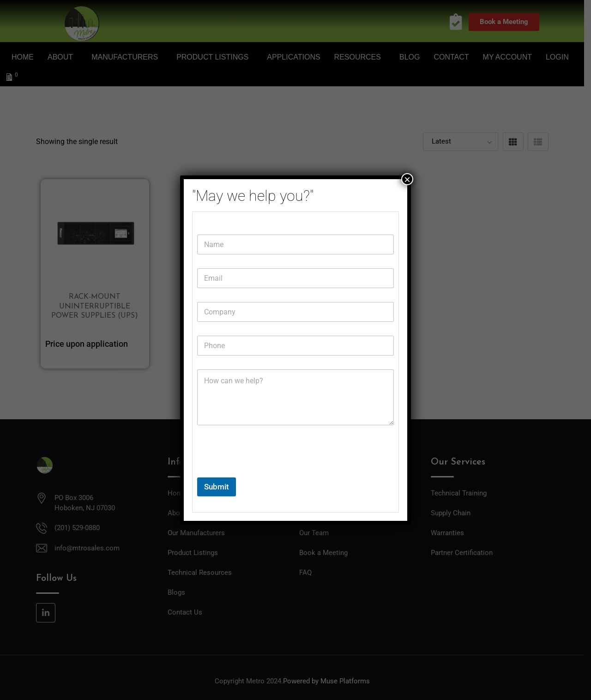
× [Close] (407, 179)
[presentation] (267, 471)
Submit (217, 487)
